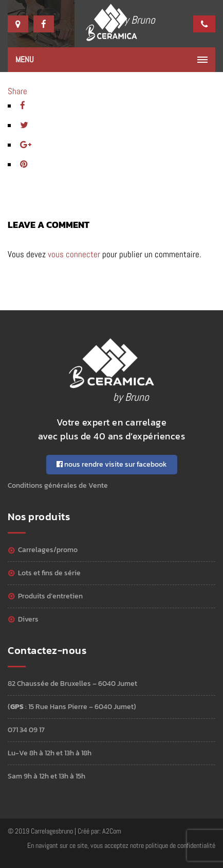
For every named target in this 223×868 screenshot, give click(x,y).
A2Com (112, 831)
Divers (28, 619)
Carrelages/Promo (48, 550)
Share (17, 91)
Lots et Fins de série (49, 573)
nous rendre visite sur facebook (112, 464)
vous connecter (74, 254)
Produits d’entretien (50, 596)
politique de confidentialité (180, 845)
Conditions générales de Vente (58, 485)
